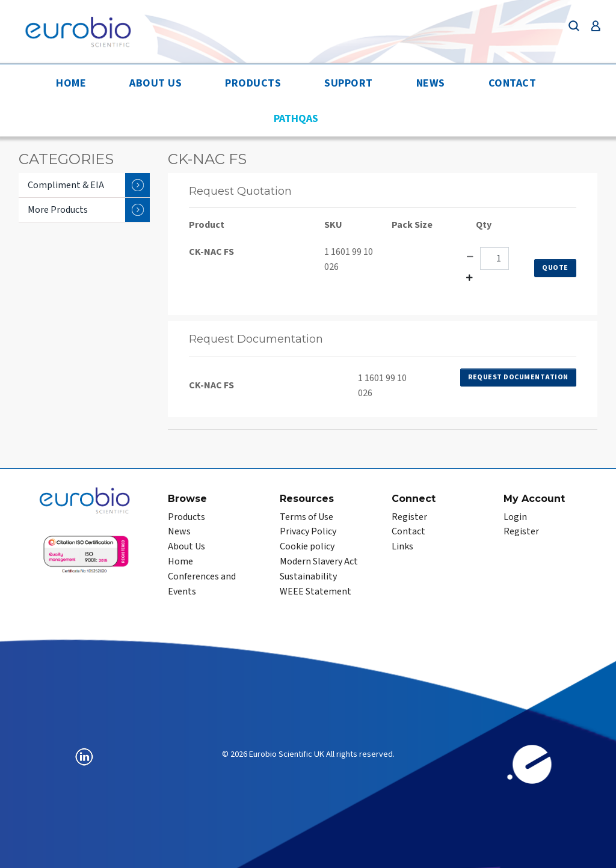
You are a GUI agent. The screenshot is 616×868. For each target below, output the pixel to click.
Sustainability (308, 576)
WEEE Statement (316, 591)
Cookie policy (307, 546)
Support (349, 83)
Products (253, 83)
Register (409, 517)
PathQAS (296, 119)
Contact (513, 83)
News (431, 83)
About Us (156, 83)
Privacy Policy (308, 531)
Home (71, 83)
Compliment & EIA (89, 185)
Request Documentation (518, 377)
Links (402, 546)
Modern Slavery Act (319, 561)
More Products (89, 210)
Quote (555, 268)
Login (515, 517)
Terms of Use (306, 517)
